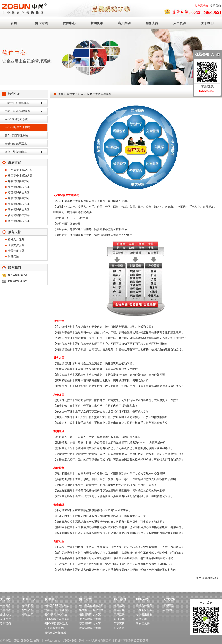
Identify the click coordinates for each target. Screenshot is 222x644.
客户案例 (124, 23)
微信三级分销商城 (16, 152)
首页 (14, 23)
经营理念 (5, 610)
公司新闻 (28, 605)
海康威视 (119, 605)
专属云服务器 (16, 251)
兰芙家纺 (119, 624)
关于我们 (207, 23)
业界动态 (28, 610)
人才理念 (168, 610)
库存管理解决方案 (19, 198)
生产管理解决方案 (19, 187)
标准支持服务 (16, 240)
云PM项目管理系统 (16, 136)
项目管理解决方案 (19, 193)
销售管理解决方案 (19, 181)
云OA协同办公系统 (16, 119)
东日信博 (119, 619)
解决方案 (41, 23)
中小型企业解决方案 (20, 170)
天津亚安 (119, 615)
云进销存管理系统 (16, 144)
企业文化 (5, 615)
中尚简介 (5, 605)
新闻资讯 (97, 23)
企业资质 (5, 619)
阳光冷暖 (119, 628)
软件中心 (69, 23)
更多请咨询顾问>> (207, 578)
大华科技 (119, 610)
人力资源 (180, 23)
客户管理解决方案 (19, 210)
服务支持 (152, 23)
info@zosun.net (18, 281)
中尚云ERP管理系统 (17, 103)
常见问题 (13, 257)
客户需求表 (201, 6)
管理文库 (28, 615)
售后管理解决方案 (19, 221)
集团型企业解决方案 (20, 176)
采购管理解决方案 (19, 204)
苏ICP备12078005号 (136, 641)
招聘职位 (168, 605)
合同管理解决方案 (19, 215)
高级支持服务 (16, 245)
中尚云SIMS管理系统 (18, 111)
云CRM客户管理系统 (17, 127)
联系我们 (215, 6)
